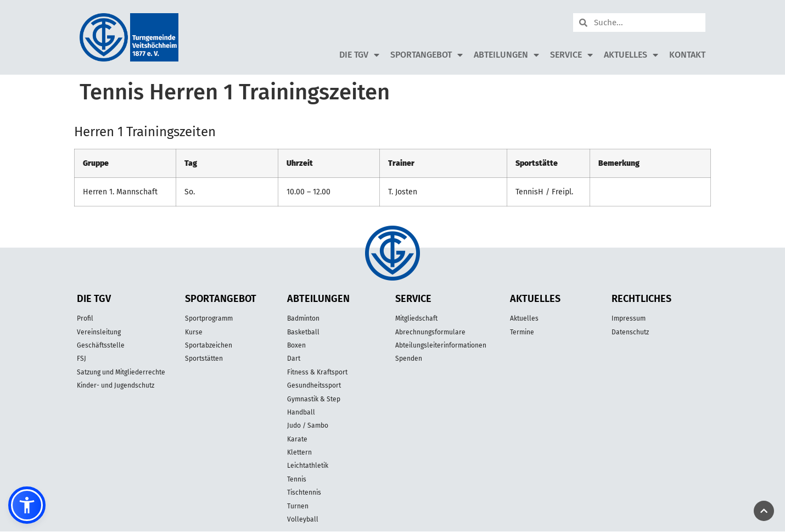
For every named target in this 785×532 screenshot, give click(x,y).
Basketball (303, 332)
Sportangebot (427, 55)
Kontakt (687, 55)
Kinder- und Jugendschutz (116, 385)
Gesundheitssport (314, 385)
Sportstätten (204, 359)
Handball (301, 412)
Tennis (297, 479)
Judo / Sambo (308, 425)
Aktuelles (631, 55)
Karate (297, 439)
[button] (27, 505)
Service (571, 55)
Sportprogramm (209, 318)
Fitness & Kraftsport (317, 372)
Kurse (194, 332)
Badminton (303, 318)
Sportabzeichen (209, 345)
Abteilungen (506, 55)
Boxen (296, 345)
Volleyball (303, 519)
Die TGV (359, 55)
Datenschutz (630, 332)
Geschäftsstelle (101, 345)
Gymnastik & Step (314, 399)
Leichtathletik (308, 466)
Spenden (409, 359)
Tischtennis (304, 492)
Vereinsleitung (99, 332)
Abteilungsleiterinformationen (441, 345)
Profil (85, 318)
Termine (522, 332)
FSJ (82, 359)
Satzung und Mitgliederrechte (121, 372)
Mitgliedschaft (416, 318)
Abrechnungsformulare (430, 332)
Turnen (298, 506)
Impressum (629, 318)
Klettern (299, 452)
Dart (294, 359)
